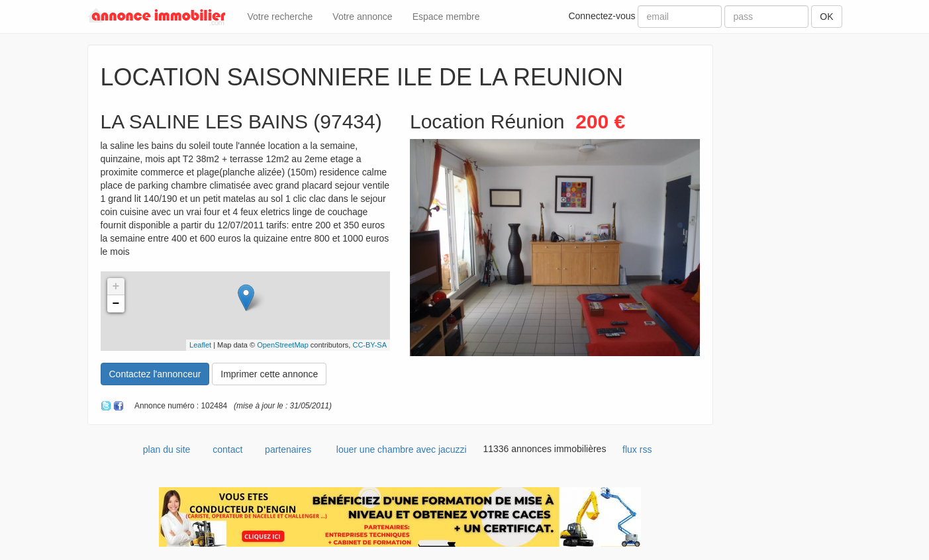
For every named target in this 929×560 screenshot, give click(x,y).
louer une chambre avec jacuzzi (402, 449)
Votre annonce (362, 17)
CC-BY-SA (369, 345)
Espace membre (446, 17)
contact (227, 449)
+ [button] (116, 287)
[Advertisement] (788, 243)
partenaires (288, 449)
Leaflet (200, 345)
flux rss (637, 449)
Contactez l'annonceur (155, 374)
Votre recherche (280, 17)
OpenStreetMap (283, 345)
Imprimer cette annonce (269, 374)
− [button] (116, 304)
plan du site (167, 449)
